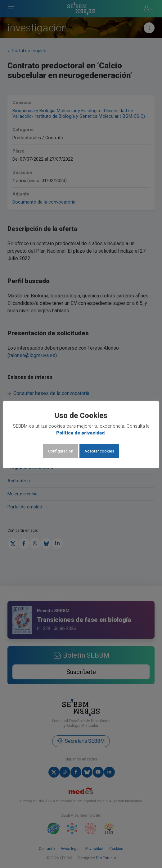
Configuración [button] (61, 451)
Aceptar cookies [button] (99, 451)
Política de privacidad (80, 433)
